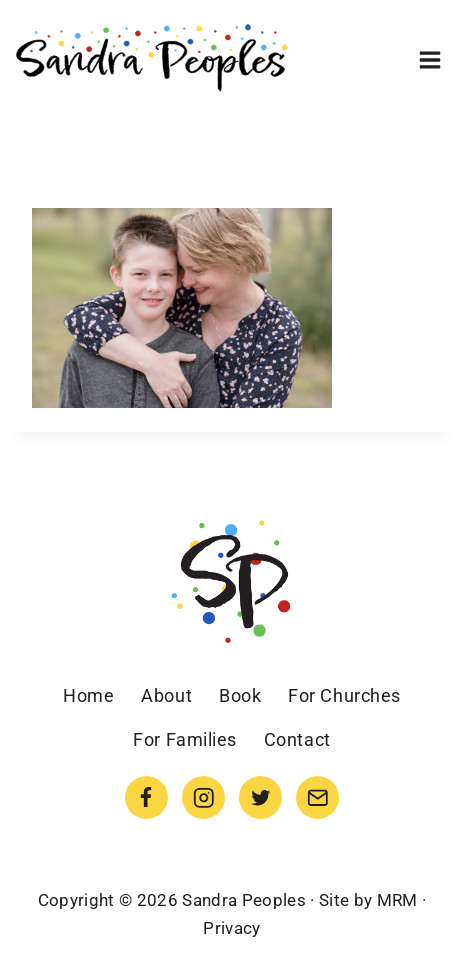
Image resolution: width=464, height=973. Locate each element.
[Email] (317, 797)
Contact (297, 739)
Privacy (231, 928)
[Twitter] (260, 797)
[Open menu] (429, 59)
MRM (397, 900)
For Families (184, 739)
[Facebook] (146, 797)
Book (240, 695)
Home (88, 695)
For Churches (344, 695)
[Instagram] (203, 797)
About (166, 695)
